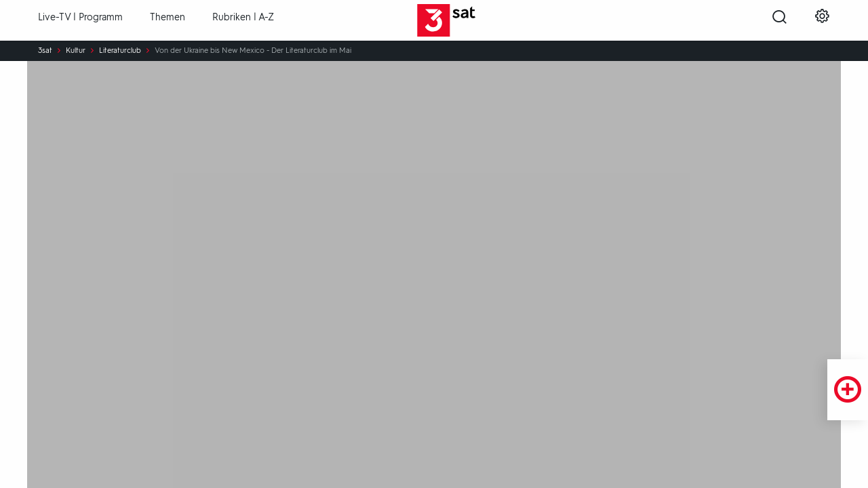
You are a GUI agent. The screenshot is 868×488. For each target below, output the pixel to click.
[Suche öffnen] (780, 21)
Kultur (76, 51)
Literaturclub (120, 51)
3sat (45, 51)
